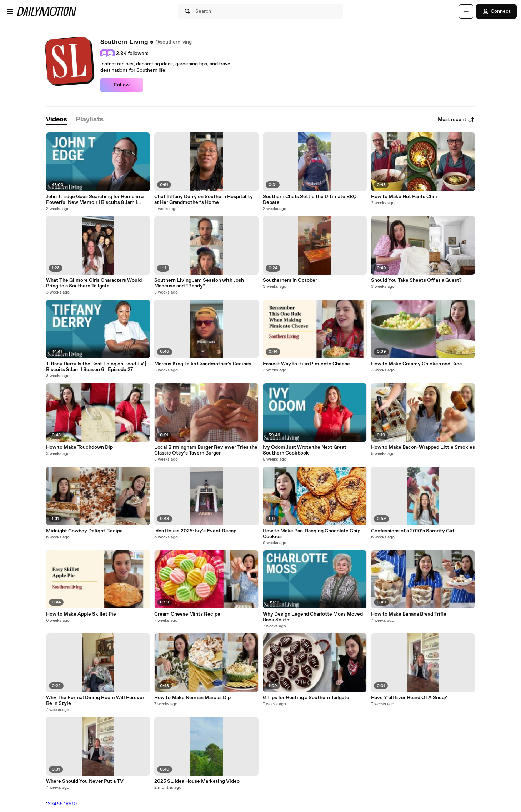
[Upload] (466, 11)
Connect (496, 11)
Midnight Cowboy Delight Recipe (84, 531)
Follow (122, 85)
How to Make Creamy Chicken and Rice (417, 364)
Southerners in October (290, 280)
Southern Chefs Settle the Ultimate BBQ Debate (310, 200)
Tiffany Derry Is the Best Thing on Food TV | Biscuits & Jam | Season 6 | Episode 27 (96, 367)
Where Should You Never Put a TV (85, 781)
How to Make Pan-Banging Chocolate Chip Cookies (312, 534)
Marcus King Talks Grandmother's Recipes (203, 364)
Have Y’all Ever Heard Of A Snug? (409, 698)
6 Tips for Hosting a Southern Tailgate (306, 698)
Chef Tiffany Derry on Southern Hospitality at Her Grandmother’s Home (204, 200)
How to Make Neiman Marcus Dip (192, 698)
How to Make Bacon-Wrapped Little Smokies (423, 447)
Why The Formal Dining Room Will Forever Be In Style (95, 701)
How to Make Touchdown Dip (79, 447)
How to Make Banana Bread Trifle (409, 614)
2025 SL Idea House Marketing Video (197, 781)
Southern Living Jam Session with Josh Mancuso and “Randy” (199, 283)
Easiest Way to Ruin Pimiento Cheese (306, 364)
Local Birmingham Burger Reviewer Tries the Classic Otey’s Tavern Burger (206, 450)
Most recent (456, 120)
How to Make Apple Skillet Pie (81, 614)
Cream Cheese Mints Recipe (187, 614)
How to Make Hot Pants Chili (404, 197)
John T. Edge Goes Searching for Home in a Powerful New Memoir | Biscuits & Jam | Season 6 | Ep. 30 (95, 200)
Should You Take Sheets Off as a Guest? (416, 280)
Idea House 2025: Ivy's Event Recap (195, 531)
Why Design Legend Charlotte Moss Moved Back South (313, 617)
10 (74, 804)
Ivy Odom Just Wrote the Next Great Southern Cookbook (305, 450)
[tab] (57, 120)
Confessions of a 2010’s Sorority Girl (413, 531)
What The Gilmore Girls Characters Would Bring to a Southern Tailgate (94, 283)
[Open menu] (10, 11)
